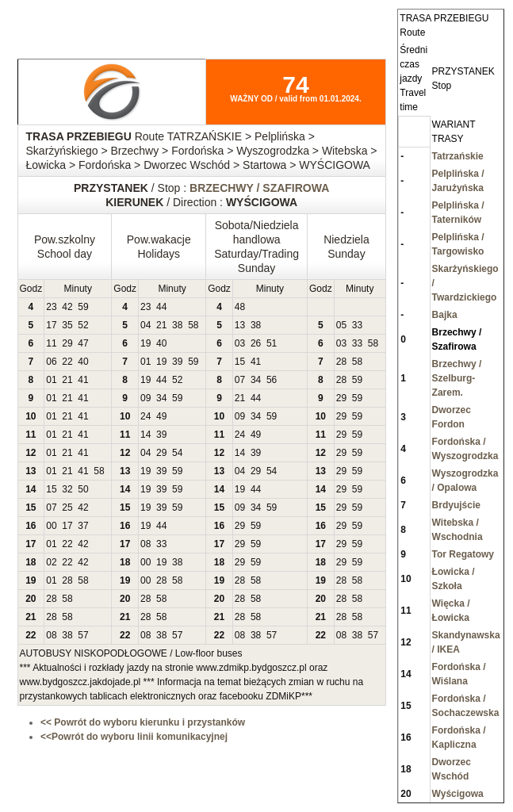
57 (83, 635)
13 (240, 325)
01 (145, 362)
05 (341, 325)
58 (193, 325)
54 (177, 453)
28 (341, 362)
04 (145, 325)
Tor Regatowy (463, 554)
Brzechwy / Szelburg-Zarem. (457, 378)
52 (83, 325)
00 (51, 526)
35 (67, 325)
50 (83, 489)
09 (145, 398)
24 (145, 416)
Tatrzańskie (458, 156)
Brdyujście (456, 505)
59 (83, 307)
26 (256, 343)
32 (67, 489)
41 (256, 362)
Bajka (445, 315)
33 (357, 325)
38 (177, 325)
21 (161, 325)
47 (83, 343)
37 (83, 526)
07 (240, 380)
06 (51, 362)
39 (177, 362)
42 (67, 307)
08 (145, 544)
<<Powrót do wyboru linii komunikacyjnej (134, 737)
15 (240, 362)
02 (51, 562)
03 (240, 343)
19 (145, 343)
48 (240, 307)
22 (67, 362)
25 (67, 507)
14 (145, 435)
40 (161, 343)
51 (272, 343)
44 (161, 307)
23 (51, 307)
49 (161, 416)
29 (67, 343)
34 (256, 380)
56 (272, 380)
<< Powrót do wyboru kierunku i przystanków (143, 722)
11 (51, 343)
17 (51, 325)
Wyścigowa (458, 794)
